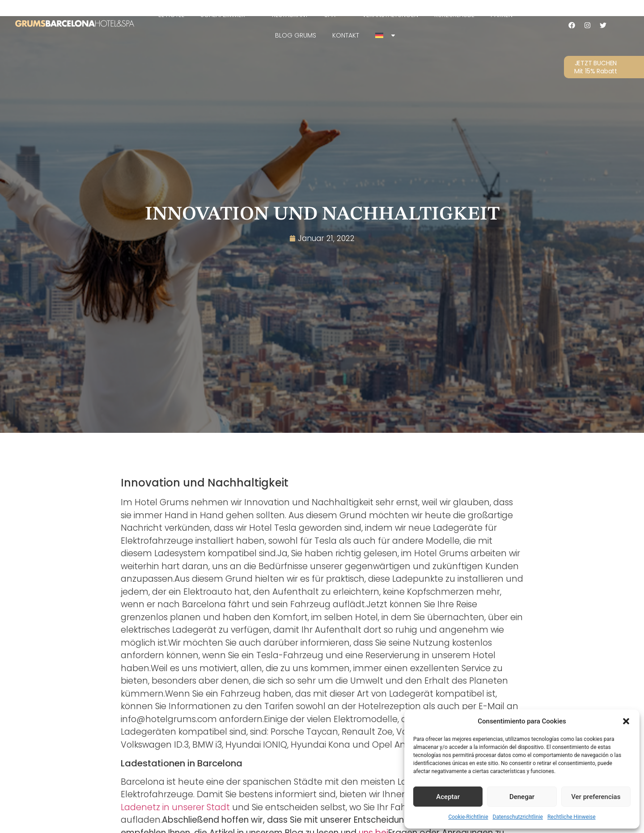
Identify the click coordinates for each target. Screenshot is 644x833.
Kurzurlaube (454, 15)
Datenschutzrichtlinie (518, 817)
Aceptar (448, 797)
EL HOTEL (171, 15)
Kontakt (346, 35)
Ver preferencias (596, 797)
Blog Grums (296, 35)
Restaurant (290, 15)
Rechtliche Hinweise (572, 817)
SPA (335, 15)
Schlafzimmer (228, 15)
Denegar (522, 797)
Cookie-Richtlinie (468, 817)
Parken (502, 15)
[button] (626, 721)
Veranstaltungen (390, 15)
